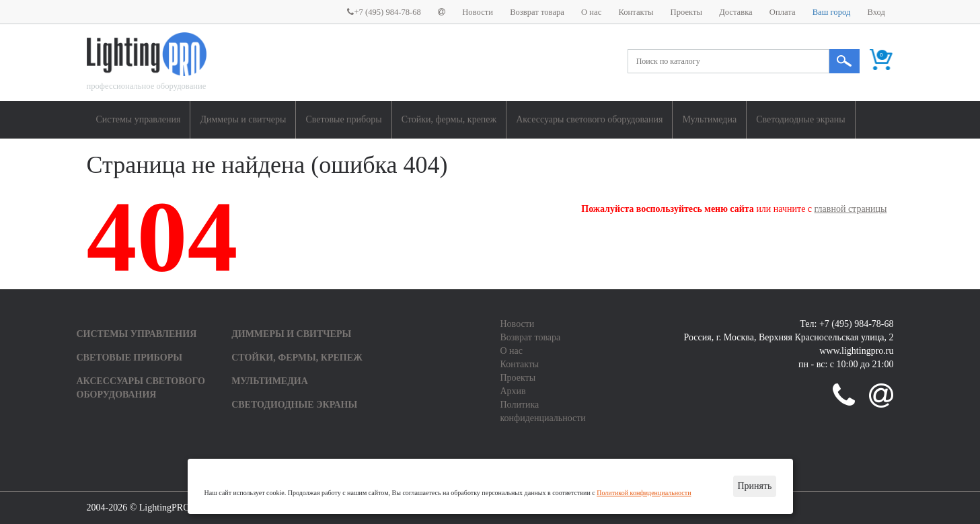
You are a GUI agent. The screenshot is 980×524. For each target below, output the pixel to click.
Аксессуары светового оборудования (589, 119)
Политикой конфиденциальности (644, 493)
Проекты (686, 12)
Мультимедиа (709, 119)
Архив (513, 391)
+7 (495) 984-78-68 (384, 12)
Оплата (783, 12)
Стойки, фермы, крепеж (449, 119)
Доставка (736, 12)
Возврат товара (537, 12)
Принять (754, 486)
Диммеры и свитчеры (243, 119)
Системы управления (139, 119)
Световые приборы (343, 119)
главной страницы (851, 209)
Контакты (636, 12)
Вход (876, 12)
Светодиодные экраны (800, 119)
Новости (478, 12)
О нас (591, 12)
